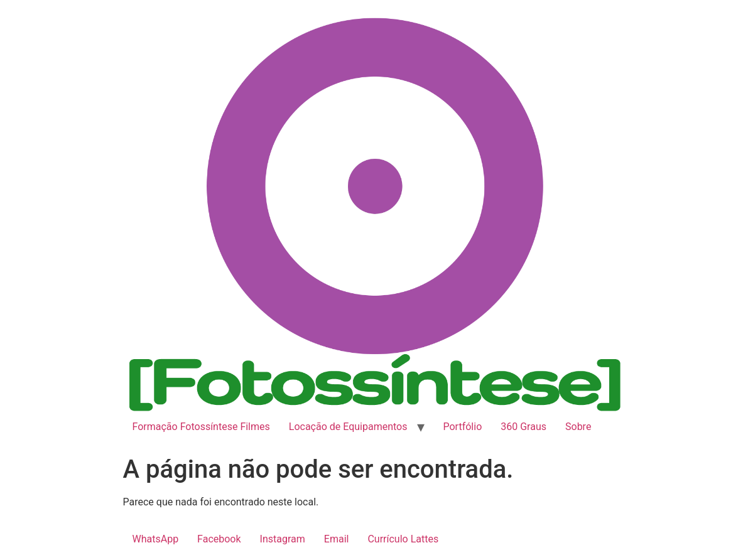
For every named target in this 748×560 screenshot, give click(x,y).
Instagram (283, 539)
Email (337, 539)
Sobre (578, 427)
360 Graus (523, 427)
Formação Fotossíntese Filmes (201, 427)
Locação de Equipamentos (348, 427)
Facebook (219, 539)
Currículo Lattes (403, 539)
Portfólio (463, 427)
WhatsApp (156, 539)
